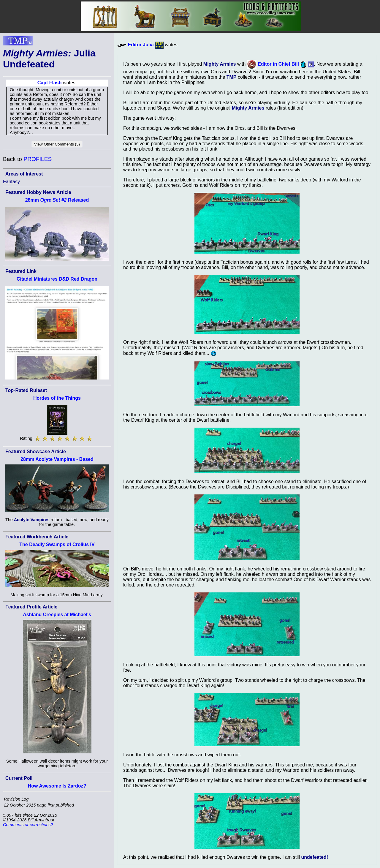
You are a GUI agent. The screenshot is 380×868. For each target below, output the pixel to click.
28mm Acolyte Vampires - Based (57, 459)
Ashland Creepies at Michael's (57, 615)
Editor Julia (141, 45)
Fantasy (11, 182)
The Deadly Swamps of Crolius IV (57, 544)
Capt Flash (50, 83)
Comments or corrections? (28, 825)
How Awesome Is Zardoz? (57, 786)
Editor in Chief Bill (278, 64)
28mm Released (57, 200)
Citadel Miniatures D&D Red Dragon (57, 279)
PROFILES (38, 159)
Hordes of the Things (57, 398)
